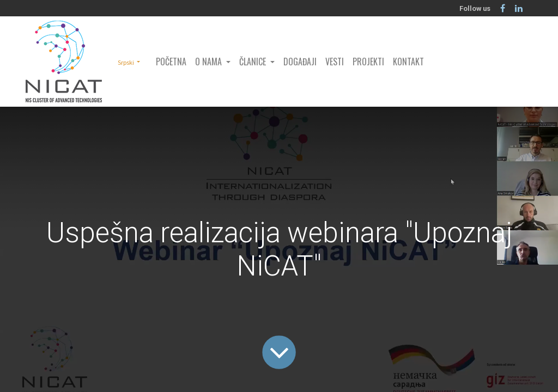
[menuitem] (171, 62)
